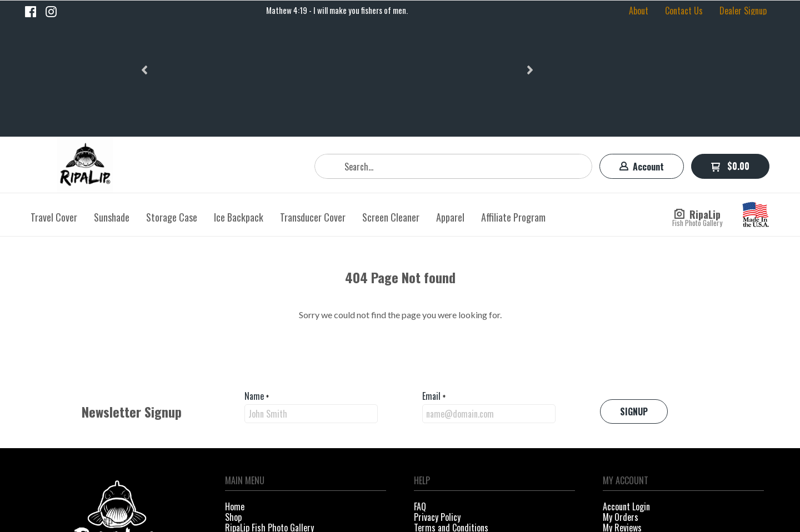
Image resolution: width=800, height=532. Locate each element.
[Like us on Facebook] (31, 12)
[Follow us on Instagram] (51, 12)
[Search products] (453, 52)
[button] (146, 11)
